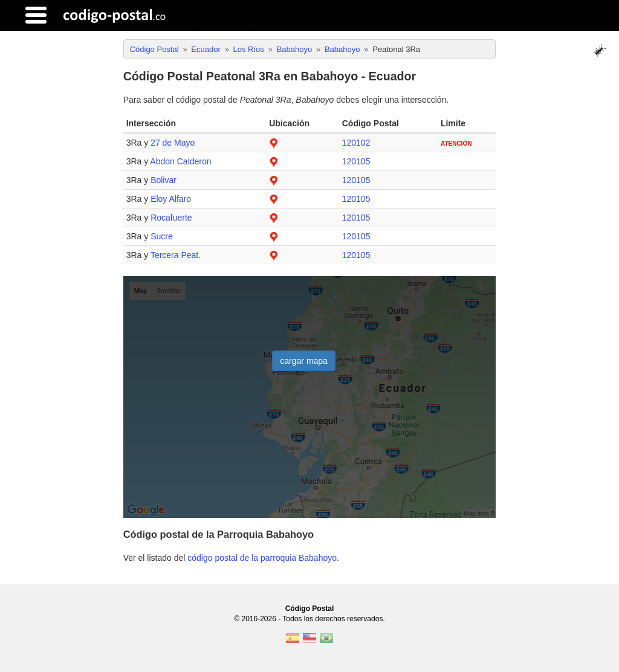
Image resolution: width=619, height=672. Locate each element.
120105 (356, 161)
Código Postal (310, 609)
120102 (356, 143)
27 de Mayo (173, 143)
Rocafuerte (171, 218)
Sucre (162, 236)
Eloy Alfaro (171, 199)
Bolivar (164, 180)
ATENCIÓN (456, 144)
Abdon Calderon (180, 161)
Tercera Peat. (176, 255)
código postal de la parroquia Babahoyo (262, 558)
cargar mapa (304, 361)
